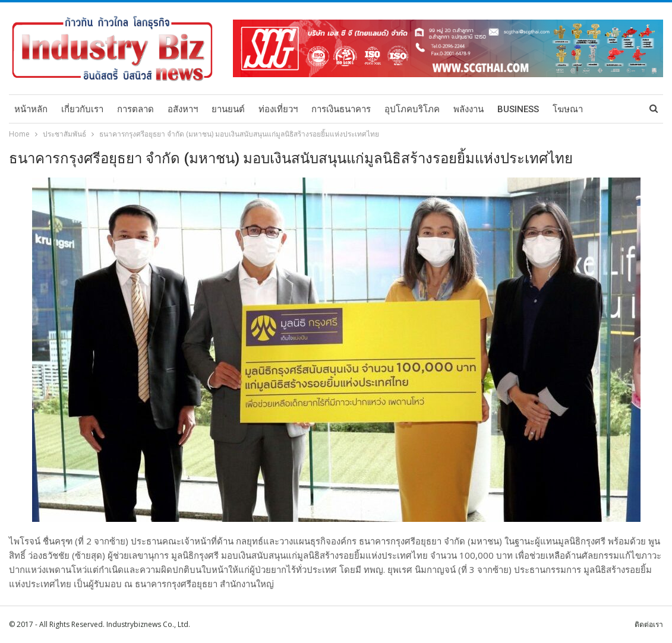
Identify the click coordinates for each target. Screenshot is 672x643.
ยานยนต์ (228, 109)
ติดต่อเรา (649, 624)
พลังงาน (468, 109)
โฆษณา (568, 109)
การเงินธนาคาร (341, 109)
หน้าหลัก (31, 109)
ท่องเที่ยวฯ (278, 109)
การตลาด (135, 109)
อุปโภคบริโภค (412, 109)
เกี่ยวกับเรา (82, 109)
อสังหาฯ (183, 109)
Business (518, 109)
